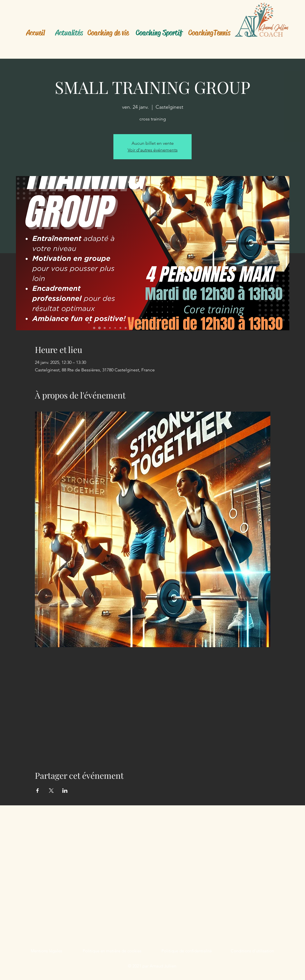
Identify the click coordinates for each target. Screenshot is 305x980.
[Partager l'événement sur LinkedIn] (65, 791)
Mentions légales (46, 951)
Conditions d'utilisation (252, 951)
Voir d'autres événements (153, 150)
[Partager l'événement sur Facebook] (38, 791)
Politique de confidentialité (187, 951)
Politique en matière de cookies (112, 951)
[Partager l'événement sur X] (51, 791)
